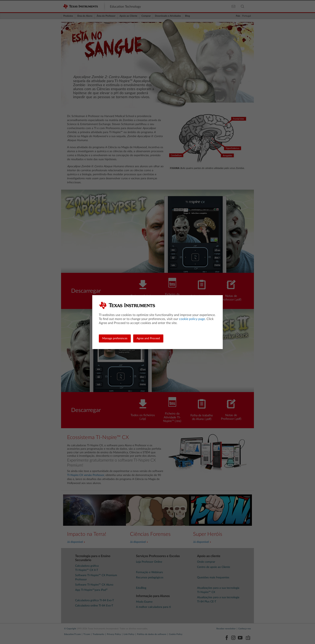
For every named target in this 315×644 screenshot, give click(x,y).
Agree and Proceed (148, 338)
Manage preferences (115, 338)
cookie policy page (192, 319)
